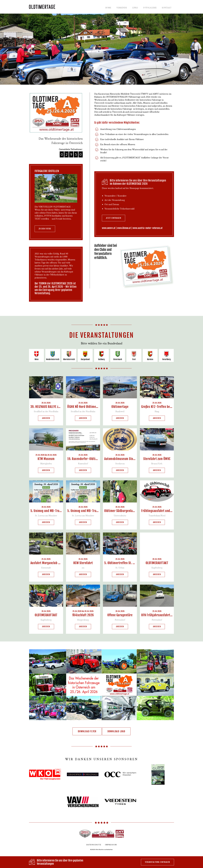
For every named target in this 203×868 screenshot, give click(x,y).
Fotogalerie (150, 8)
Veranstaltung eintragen (157, 862)
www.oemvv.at (109, 228)
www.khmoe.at (124, 228)
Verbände (122, 8)
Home (108, 8)
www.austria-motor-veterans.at (148, 228)
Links (135, 8)
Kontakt (167, 8)
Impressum (111, 845)
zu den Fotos (45, 229)
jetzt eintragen (114, 218)
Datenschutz (94, 845)
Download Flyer (87, 731)
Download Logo (116, 731)
